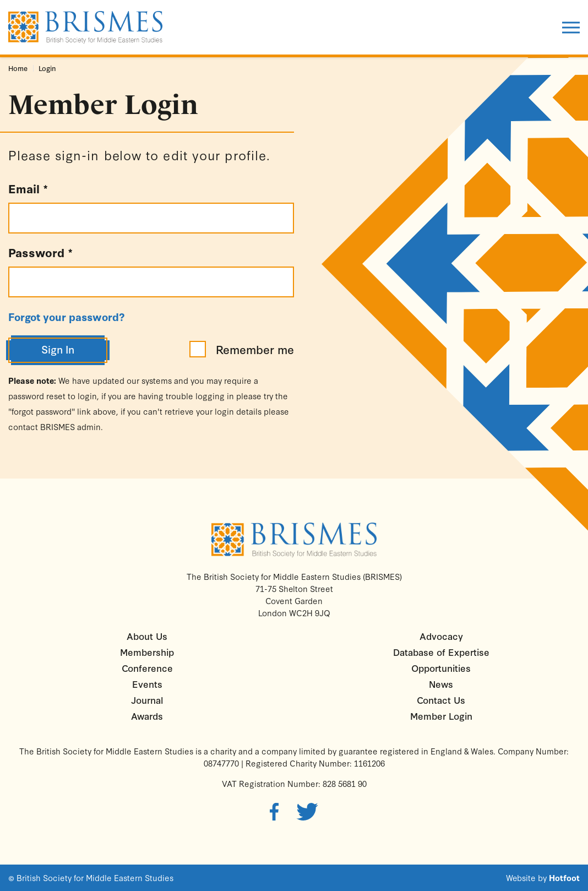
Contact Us (441, 700)
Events (147, 684)
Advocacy (441, 636)
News (441, 684)
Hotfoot (564, 878)
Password (40, 252)
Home (18, 68)
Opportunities (441, 668)
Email (28, 188)
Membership (147, 652)
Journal (147, 700)
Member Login (441, 716)
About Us (147, 636)
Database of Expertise (441, 652)
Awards (147, 716)
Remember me (242, 349)
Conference (147, 668)
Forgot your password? (66, 317)
